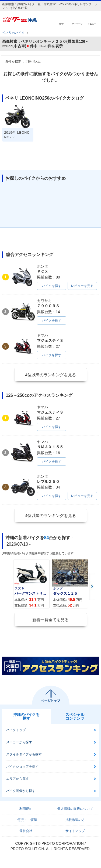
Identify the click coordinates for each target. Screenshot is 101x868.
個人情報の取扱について (75, 809)
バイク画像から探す (21, 791)
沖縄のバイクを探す (26, 716)
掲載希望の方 (75, 820)
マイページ (77, 24)
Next (92, 587)
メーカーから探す (19, 742)
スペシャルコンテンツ (75, 716)
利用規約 (26, 809)
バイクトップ (16, 730)
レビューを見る (82, 286)
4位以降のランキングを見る (50, 375)
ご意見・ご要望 (26, 820)
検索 (61, 24)
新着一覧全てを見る (50, 620)
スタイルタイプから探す (24, 754)
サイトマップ (75, 831)
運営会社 (26, 831)
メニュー (92, 24)
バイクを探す (52, 286)
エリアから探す (18, 779)
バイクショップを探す (22, 767)
